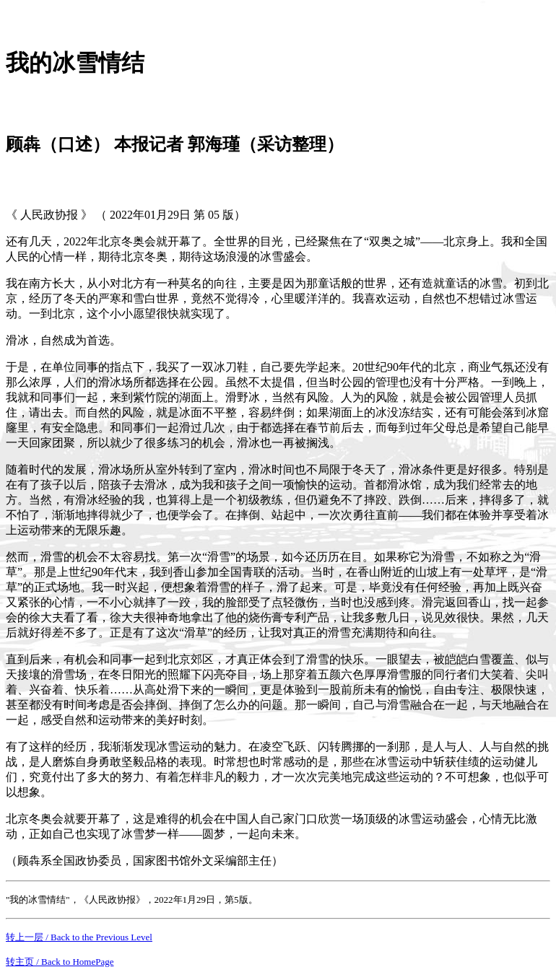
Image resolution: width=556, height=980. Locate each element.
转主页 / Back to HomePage (60, 962)
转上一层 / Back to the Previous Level (79, 937)
